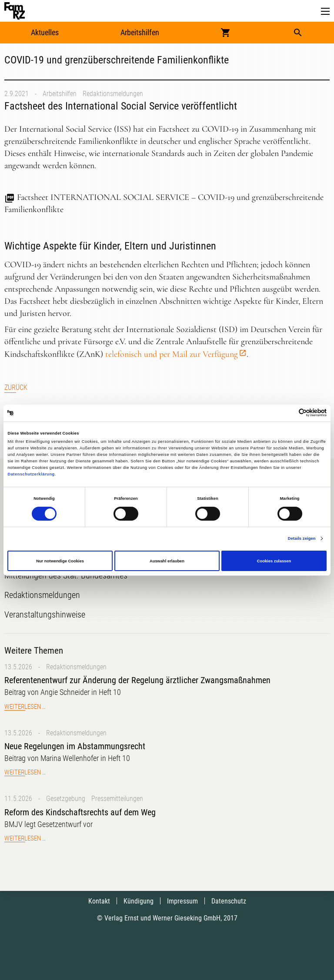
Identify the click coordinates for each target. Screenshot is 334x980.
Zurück (16, 387)
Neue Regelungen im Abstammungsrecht (75, 746)
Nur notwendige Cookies (60, 561)
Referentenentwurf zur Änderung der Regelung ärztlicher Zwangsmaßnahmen (137, 680)
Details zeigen (302, 538)
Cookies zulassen (274, 561)
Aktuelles (45, 32)
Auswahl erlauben (167, 561)
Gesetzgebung (66, 799)
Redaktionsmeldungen (113, 94)
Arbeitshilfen (140, 32)
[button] (325, 12)
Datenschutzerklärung (31, 474)
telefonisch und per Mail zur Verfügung (172, 354)
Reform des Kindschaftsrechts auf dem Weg (80, 812)
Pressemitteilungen (117, 799)
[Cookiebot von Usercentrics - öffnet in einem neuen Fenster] (289, 413)
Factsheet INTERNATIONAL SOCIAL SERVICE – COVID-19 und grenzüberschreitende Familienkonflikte (164, 203)
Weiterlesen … (25, 707)
